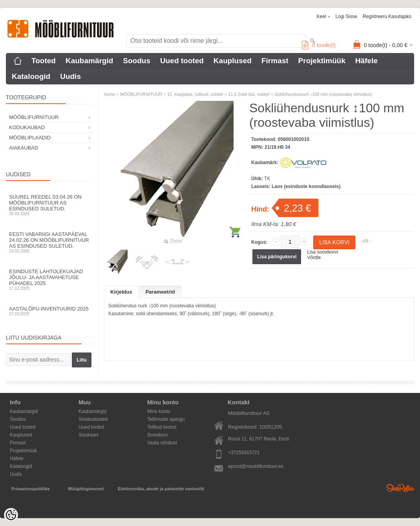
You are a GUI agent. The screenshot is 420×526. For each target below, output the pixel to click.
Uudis (70, 76)
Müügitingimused (86, 489)
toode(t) (319, 45)
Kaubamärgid (89, 61)
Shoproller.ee (400, 488)
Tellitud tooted (162, 427)
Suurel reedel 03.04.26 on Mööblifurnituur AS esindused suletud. (49, 205)
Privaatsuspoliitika (30, 489)
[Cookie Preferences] (11, 515)
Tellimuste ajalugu (166, 419)
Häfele (366, 61)
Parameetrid (160, 292)
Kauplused (233, 61)
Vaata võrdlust (162, 443)
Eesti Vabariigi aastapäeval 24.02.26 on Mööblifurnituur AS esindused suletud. (49, 242)
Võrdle (314, 258)
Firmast (275, 61)
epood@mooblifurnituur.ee (256, 466)
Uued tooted (182, 61)
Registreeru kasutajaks (387, 16)
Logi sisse (346, 16)
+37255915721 (244, 453)
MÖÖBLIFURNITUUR (34, 117)
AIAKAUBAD (24, 148)
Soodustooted (93, 419)
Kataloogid (31, 76)
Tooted (44, 61)
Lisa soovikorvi (322, 252)
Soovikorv (158, 435)
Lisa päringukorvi (277, 257)
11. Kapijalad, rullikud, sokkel (195, 94)
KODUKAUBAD (27, 127)
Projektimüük (322, 61)
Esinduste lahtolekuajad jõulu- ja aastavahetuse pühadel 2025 (49, 279)
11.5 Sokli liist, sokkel (249, 94)
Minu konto (159, 411)
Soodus (137, 61)
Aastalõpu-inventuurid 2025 (49, 311)
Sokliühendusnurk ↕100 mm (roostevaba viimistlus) (323, 94)
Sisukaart (88, 435)
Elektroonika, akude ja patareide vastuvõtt (161, 489)
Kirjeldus (121, 292)
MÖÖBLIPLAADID (30, 138)
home (110, 94)
